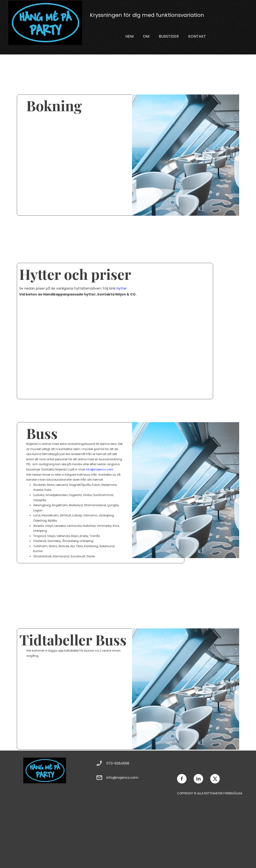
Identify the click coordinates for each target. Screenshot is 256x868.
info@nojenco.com (100, 469)
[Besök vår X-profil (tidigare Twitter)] (215, 779)
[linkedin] (198, 779)
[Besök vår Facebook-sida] (182, 779)
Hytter (122, 288)
